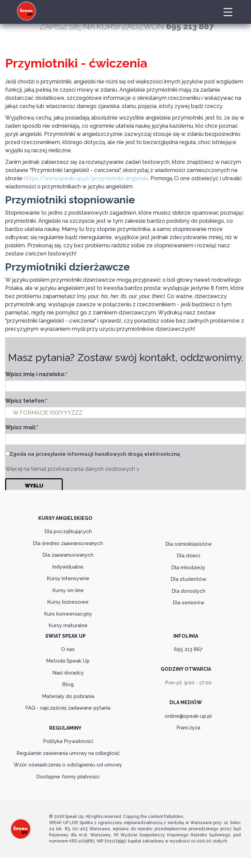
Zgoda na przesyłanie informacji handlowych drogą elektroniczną (95, 454)
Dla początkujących (68, 531)
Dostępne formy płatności (68, 776)
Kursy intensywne (68, 578)
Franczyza (188, 728)
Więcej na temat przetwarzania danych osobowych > (72, 469)
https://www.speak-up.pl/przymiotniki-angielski (85, 178)
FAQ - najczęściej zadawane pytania (68, 708)
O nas (68, 649)
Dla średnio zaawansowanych (68, 543)
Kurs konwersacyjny (68, 614)
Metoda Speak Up (68, 661)
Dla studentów (188, 579)
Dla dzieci (188, 556)
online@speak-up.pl (188, 716)
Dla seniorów (188, 603)
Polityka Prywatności (68, 741)
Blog (68, 684)
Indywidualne (68, 567)
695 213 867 (188, 649)
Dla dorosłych (188, 591)
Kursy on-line (68, 590)
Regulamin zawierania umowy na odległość (68, 753)
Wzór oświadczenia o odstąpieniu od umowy (68, 765)
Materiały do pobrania (68, 696)
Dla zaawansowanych (68, 555)
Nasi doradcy (68, 672)
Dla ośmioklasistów (188, 544)
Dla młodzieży (188, 567)
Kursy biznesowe (68, 602)
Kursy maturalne (68, 625)
